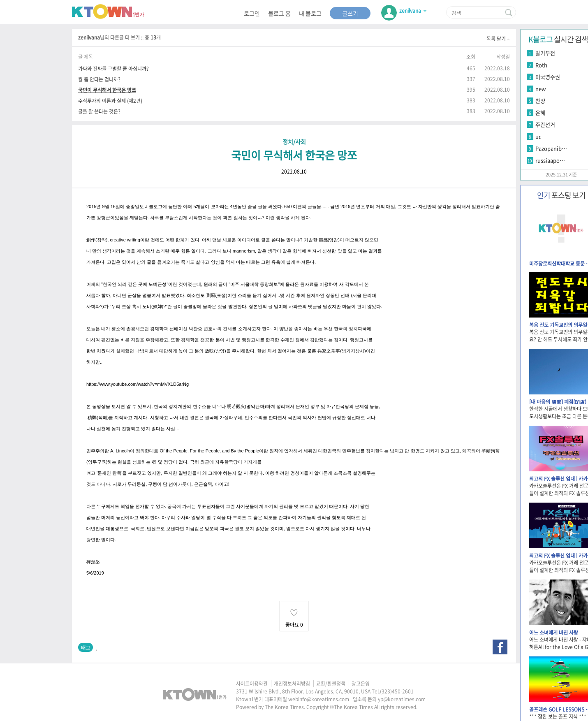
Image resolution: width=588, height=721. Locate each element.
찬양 (540, 101)
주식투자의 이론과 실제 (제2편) (110, 101)
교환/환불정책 (331, 684)
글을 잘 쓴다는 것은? (99, 111)
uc (538, 136)
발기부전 (545, 53)
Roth (541, 65)
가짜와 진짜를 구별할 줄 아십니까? (113, 68)
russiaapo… (550, 160)
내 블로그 (310, 13)
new (541, 89)
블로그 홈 (279, 13)
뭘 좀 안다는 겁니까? (99, 79)
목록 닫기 (498, 39)
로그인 (252, 13)
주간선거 (545, 124)
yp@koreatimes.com (402, 699)
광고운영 (361, 684)
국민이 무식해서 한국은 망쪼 (107, 90)
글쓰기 (350, 13)
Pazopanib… (551, 148)
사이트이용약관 (252, 684)
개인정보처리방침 (292, 684)
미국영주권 (548, 77)
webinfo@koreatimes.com (319, 699)
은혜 (540, 112)
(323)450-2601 (397, 691)
